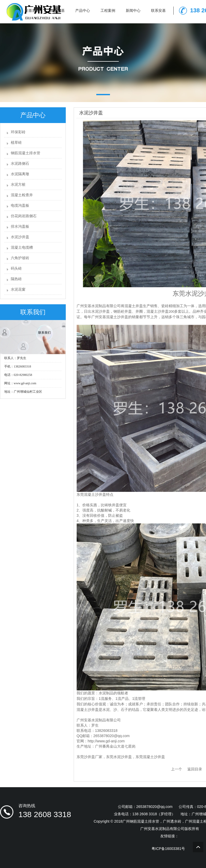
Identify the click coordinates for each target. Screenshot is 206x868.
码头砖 (16, 268)
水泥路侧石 (20, 164)
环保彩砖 (18, 132)
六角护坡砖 (20, 258)
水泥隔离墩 (20, 174)
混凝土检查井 (22, 195)
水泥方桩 (18, 185)
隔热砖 (16, 279)
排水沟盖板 (20, 227)
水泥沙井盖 (20, 237)
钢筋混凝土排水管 (26, 153)
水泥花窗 (18, 289)
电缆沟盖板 (20, 206)
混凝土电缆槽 (22, 247)
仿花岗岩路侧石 (24, 216)
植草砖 (16, 143)
